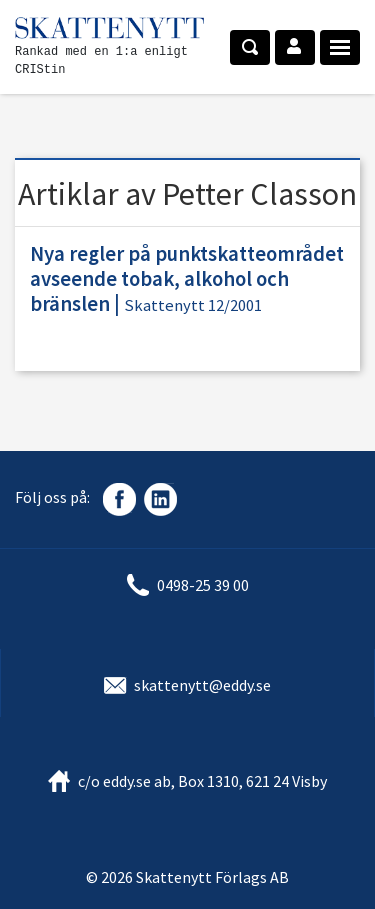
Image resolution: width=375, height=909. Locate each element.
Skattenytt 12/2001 (193, 305)
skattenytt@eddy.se (202, 685)
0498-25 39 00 (203, 585)
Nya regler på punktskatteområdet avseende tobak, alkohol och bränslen (187, 279)
